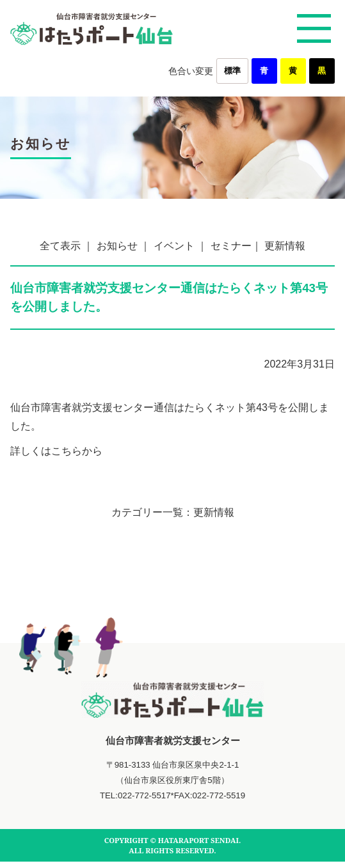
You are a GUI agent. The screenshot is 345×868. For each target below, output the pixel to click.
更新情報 (285, 246)
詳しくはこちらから (56, 451)
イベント (174, 246)
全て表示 (60, 246)
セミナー (231, 246)
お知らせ (117, 246)
